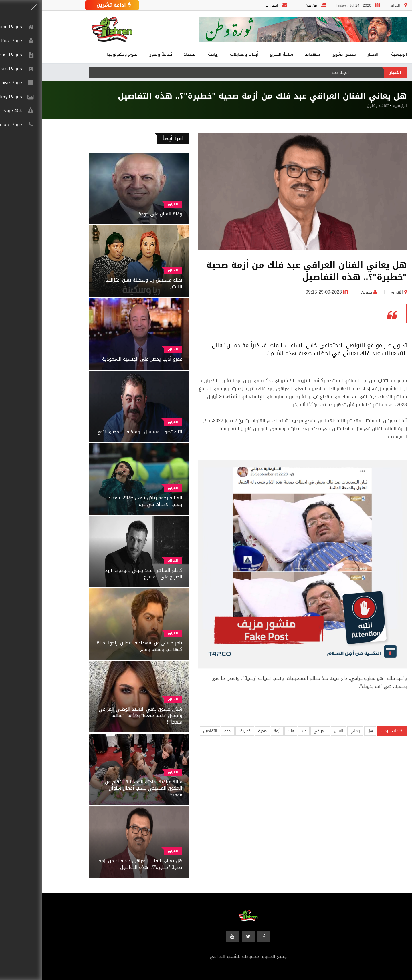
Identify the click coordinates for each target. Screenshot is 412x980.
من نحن (269, 5)
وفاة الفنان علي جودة (118, 214)
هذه (186, 731)
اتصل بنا (230, 5)
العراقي (278, 731)
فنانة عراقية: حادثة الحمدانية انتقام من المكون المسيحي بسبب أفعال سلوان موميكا (102, 788)
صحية (220, 731)
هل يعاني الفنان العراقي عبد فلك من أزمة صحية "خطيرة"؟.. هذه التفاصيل (98, 864)
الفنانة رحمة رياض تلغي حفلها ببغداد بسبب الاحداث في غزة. (103, 501)
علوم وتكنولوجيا (80, 54)
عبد (262, 731)
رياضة (171, 54)
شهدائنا (270, 54)
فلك (249, 731)
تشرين (324, 292)
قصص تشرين (302, 54)
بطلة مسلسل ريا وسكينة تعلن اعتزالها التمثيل (102, 283)
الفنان (297, 731)
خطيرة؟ (203, 731)
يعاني (313, 731)
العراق (355, 292)
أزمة (235, 731)
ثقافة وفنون (118, 54)
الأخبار (331, 54)
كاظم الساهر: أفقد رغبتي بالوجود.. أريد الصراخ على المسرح (102, 573)
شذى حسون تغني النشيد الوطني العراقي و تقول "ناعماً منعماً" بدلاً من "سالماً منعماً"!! (98, 716)
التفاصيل (168, 731)
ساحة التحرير (239, 54)
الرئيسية (357, 54)
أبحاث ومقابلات (202, 54)
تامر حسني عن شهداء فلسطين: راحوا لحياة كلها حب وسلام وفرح (97, 646)
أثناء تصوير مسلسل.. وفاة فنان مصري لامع (98, 432)
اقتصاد (148, 54)
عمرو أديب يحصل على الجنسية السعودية (100, 359)
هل (328, 731)
